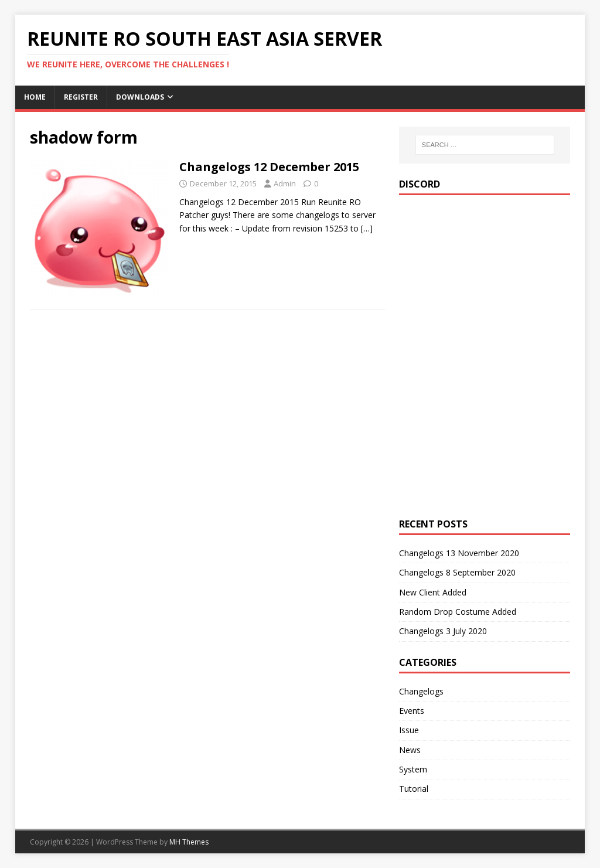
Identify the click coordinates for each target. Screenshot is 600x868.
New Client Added (433, 592)
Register (81, 97)
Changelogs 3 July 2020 (443, 631)
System (413, 769)
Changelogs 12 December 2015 (269, 167)
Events (412, 711)
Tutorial (414, 789)
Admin (285, 183)
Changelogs (421, 691)
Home (35, 97)
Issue (409, 730)
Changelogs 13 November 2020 (459, 553)
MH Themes (189, 842)
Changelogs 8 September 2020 (457, 572)
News (410, 750)
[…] (367, 228)
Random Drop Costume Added (458, 612)
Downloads (140, 97)
